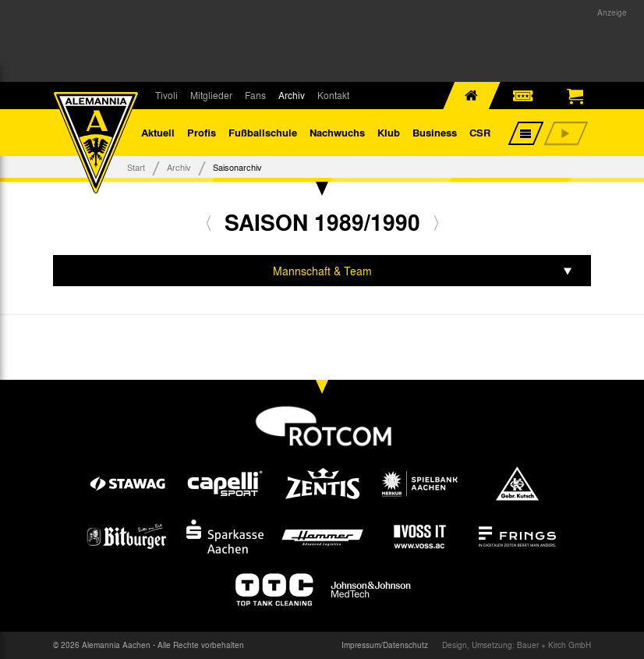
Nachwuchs (337, 132)
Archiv (292, 95)
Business (435, 132)
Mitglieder (211, 95)
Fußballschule (263, 132)
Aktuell (158, 132)
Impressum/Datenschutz (385, 645)
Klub (389, 132)
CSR (480, 132)
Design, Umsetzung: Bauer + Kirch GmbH (517, 645)
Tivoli (166, 95)
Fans (255, 95)
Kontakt (333, 95)
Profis (202, 132)
